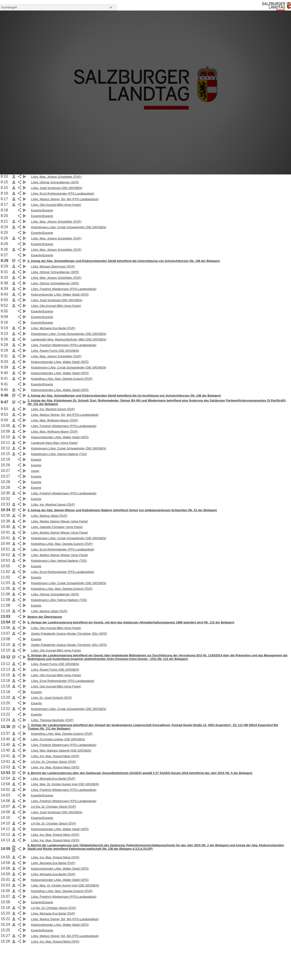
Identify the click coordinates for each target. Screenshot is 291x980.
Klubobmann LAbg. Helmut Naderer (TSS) (59, 454)
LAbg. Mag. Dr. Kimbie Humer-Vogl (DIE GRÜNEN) (65, 784)
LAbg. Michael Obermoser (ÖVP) (53, 266)
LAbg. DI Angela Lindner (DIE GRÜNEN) (58, 739)
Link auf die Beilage (14, 177)
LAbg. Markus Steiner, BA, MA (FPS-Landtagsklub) (65, 199)
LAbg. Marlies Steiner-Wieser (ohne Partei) (60, 521)
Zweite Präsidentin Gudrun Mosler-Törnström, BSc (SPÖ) (69, 634)
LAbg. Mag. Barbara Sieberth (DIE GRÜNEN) (61, 750)
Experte (36, 460)
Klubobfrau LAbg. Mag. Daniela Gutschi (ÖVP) (62, 379)
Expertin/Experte (42, 210)
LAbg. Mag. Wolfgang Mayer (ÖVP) (54, 420)
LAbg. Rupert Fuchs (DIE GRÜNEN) (55, 351)
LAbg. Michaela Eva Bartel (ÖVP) (53, 328)
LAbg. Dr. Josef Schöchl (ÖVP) (52, 698)
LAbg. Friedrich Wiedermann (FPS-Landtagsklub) (64, 289)
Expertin (37, 692)
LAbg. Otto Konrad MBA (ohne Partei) (56, 205)
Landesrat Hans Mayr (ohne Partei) (54, 443)
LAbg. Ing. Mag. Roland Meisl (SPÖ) (55, 756)
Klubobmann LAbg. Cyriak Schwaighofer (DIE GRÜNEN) (69, 227)
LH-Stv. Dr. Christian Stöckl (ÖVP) (54, 762)
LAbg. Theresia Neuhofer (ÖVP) (52, 720)
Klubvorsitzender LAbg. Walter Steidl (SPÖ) (60, 295)
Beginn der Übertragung (45, 617)
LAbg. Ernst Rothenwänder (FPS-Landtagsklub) (63, 193)
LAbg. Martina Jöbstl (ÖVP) (49, 516)
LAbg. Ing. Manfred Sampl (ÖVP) (53, 409)
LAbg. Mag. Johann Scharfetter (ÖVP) (56, 177)
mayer (35, 471)
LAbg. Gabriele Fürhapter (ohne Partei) (57, 527)
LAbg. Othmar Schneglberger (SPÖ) (55, 182)
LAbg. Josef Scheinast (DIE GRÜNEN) (57, 188)
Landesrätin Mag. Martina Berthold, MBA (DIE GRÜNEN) (69, 339)
